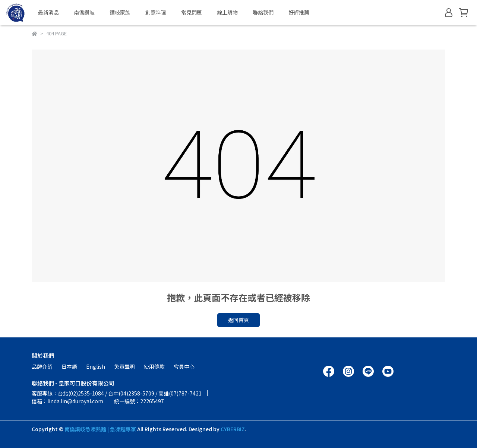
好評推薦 (299, 12)
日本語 (69, 366)
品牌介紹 (42, 366)
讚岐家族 (120, 12)
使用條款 (154, 366)
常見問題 (192, 12)
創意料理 (156, 12)
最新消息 (48, 12)
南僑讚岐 (84, 12)
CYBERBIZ (233, 429)
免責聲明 (124, 366)
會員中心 (184, 366)
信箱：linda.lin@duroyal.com (67, 401)
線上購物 (227, 12)
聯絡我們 (263, 12)
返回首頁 (238, 320)
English (96, 366)
